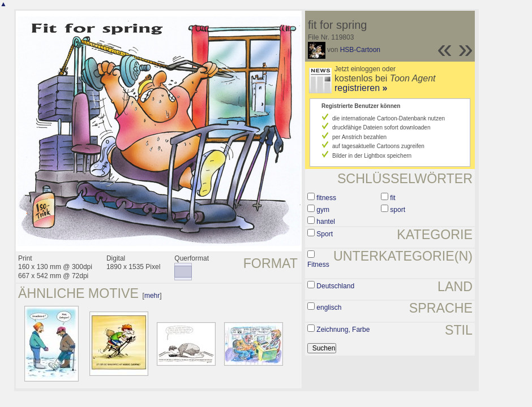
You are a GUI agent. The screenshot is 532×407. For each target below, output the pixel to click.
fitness (326, 198)
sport (398, 210)
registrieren (361, 88)
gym (323, 210)
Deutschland (335, 286)
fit (392, 198)
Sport (325, 234)
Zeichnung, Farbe (343, 330)
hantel (326, 222)
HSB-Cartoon (360, 50)
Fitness (318, 265)
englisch (329, 308)
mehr (152, 296)
